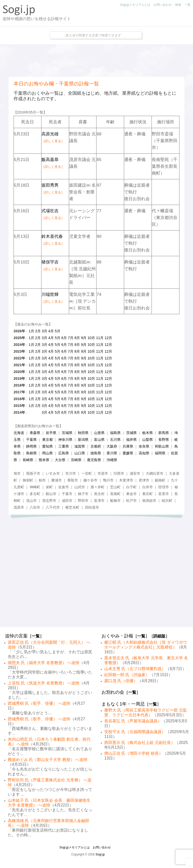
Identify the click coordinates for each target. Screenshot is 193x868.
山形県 (99, 433)
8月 (77, 338)
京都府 (96, 446)
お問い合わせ (163, 5)
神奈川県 (65, 440)
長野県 (164, 440)
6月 (64, 338)
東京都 (47, 440)
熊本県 (44, 460)
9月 (84, 338)
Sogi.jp (100, 854)
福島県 (115, 433)
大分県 (60, 460)
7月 (71, 338)
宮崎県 (76, 460)
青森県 (35, 433)
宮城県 (67, 433)
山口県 (80, 453)
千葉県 (31, 440)
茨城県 (131, 433)
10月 (91, 338)
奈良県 (144, 446)
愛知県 (47, 446)
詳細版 (159, 636)
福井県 (131, 440)
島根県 (31, 453)
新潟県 (83, 440)
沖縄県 (112, 460)
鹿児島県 (94, 460)
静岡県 (31, 446)
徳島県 (96, 453)
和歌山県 (162, 446)
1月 (31, 331)
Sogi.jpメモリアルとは (135, 5)
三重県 (64, 446)
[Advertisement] (96, 61)
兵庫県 (128, 446)
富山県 (99, 440)
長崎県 (28, 460)
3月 (44, 331)
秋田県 (83, 433)
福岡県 (160, 453)
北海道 (19, 433)
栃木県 (148, 433)
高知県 (144, 453)
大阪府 (112, 446)
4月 (51, 331)
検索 (178, 5)
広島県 (64, 453)
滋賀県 (80, 446)
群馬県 (164, 433)
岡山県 (47, 453)
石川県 (115, 440)
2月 (38, 331)
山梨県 (148, 440)
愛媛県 (128, 453)
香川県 (112, 453)
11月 (100, 338)
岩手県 (51, 433)
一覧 (187, 5)
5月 (58, 331)
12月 (108, 338)
